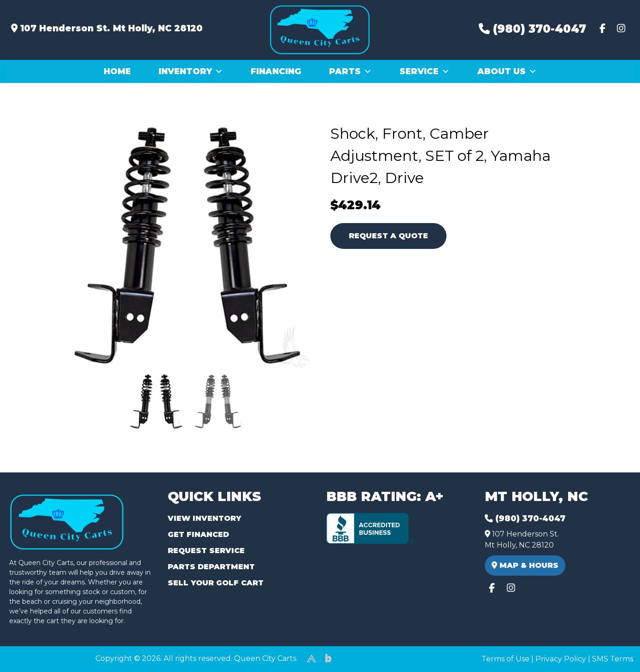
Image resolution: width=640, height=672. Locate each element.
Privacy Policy (561, 659)
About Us (507, 71)
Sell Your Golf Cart (216, 583)
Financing (276, 71)
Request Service (206, 551)
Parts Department (211, 567)
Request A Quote (388, 236)
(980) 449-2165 (32, 654)
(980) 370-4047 (532, 29)
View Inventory (204, 518)
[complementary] (612, 644)
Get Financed (198, 534)
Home (117, 71)
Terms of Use (505, 659)
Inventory (191, 71)
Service (425, 71)
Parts (350, 71)
